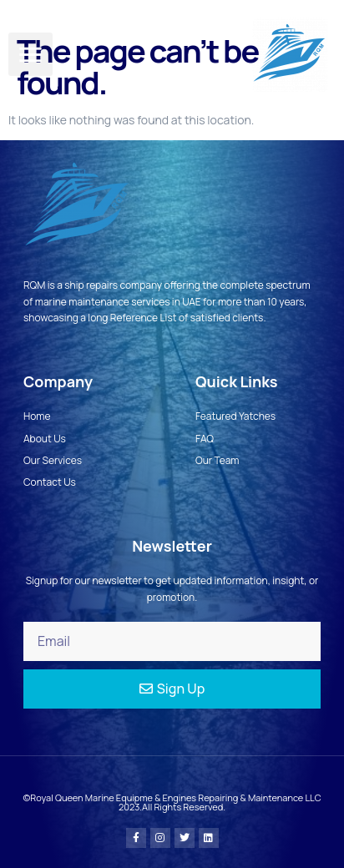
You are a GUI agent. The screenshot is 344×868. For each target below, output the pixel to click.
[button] (30, 55)
